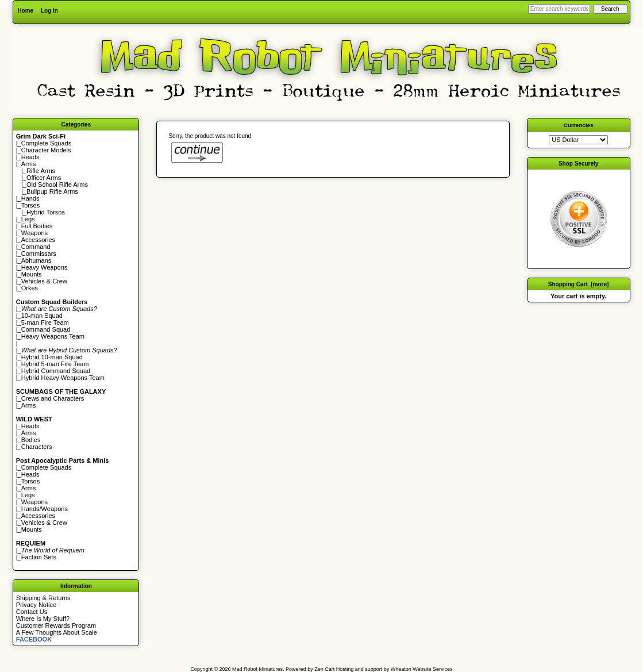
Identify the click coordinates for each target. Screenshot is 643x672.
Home (25, 11)
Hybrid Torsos (46, 212)
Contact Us (32, 612)
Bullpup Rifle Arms (52, 191)
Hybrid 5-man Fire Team (55, 364)
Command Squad (46, 329)
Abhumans (36, 260)
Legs (28, 219)
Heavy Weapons (45, 267)
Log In (49, 11)
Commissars (39, 254)
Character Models (46, 150)
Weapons (34, 233)
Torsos (30, 205)
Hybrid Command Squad (56, 371)
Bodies (31, 440)
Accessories (38, 240)
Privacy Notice (36, 605)
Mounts (32, 274)
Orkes (30, 288)
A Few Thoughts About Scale (57, 632)
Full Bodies (37, 226)
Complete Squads (46, 143)
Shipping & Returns (43, 598)
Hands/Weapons (45, 509)
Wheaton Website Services (422, 669)
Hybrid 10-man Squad (52, 357)
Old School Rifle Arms (57, 185)
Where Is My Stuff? (43, 619)
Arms (29, 405)
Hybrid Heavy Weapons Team (63, 378)
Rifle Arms (41, 171)
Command (36, 247)
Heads (30, 157)
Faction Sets (39, 557)
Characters (37, 447)
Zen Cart (324, 669)
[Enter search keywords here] (559, 9)
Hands (30, 198)
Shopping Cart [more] (579, 284)
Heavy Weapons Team (53, 336)
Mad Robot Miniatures (257, 669)
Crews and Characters (53, 398)
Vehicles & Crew (44, 281)
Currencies (579, 125)
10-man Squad (42, 316)
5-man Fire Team (45, 322)
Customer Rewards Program (56, 625)
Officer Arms (44, 178)
